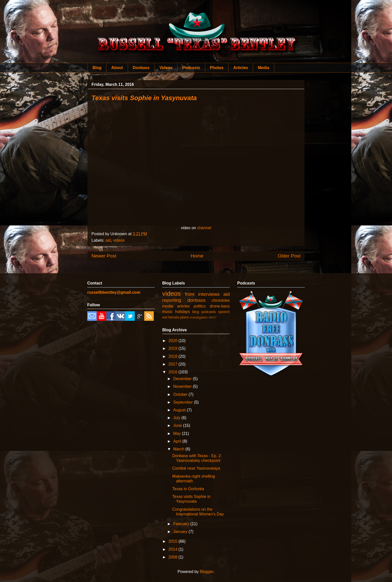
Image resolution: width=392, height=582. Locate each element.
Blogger (206, 572)
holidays (183, 312)
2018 (173, 356)
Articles (241, 68)
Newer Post (104, 256)
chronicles (221, 300)
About (117, 68)
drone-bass (220, 306)
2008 (173, 557)
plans (184, 317)
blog (196, 312)
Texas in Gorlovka (188, 489)
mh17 (212, 317)
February (182, 524)
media (168, 306)
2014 (173, 549)
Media (263, 68)
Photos (217, 68)
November (183, 386)
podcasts (209, 312)
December (183, 379)
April (178, 441)
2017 (173, 364)
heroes (174, 317)
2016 (173, 372)
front (190, 294)
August (180, 410)
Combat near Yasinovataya (196, 468)
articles (183, 306)
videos (119, 240)
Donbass (141, 68)
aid (108, 240)
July (177, 418)
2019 (173, 348)
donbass (197, 300)
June (178, 425)
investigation (199, 317)
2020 (173, 341)
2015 (173, 541)
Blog (97, 68)
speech (224, 312)
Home (197, 256)
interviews (209, 294)
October (181, 394)
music (167, 312)
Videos (166, 68)
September (184, 402)
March (179, 449)
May (178, 433)
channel (204, 228)
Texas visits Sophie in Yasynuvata (144, 98)
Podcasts (191, 68)
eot (165, 317)
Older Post (289, 256)
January (181, 532)
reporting (172, 300)
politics (200, 306)
